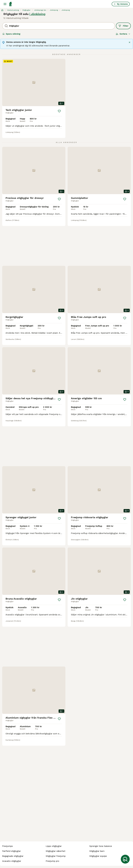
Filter (123, 26)
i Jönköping (37, 14)
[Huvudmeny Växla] (5, 4)
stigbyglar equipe (98, 856)
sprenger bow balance (101, 846)
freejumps (7, 846)
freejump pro (52, 861)
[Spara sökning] (125, 859)
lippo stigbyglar (54, 846)
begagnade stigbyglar (13, 856)
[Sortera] (123, 34)
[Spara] (59, 111)
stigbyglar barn (97, 851)
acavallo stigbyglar (12, 861)
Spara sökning (11, 34)
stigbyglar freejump (56, 856)
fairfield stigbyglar (11, 851)
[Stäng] (130, 42)
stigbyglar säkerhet (55, 851)
